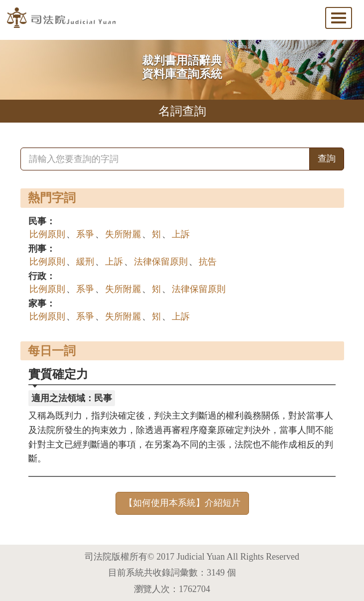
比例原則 (47, 234)
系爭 (85, 234)
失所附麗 (123, 234)
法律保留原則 (161, 262)
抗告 (208, 262)
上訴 (181, 234)
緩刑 (85, 262)
